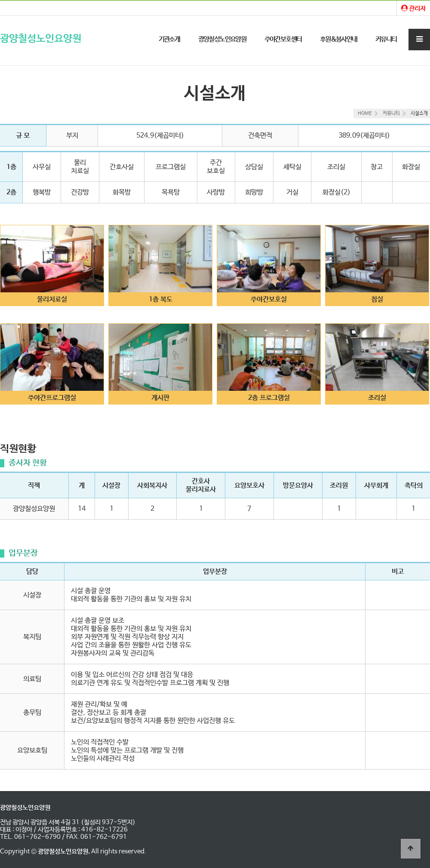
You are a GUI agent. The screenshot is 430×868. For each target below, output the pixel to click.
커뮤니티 (386, 39)
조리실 (377, 398)
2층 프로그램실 (269, 398)
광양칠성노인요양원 (41, 39)
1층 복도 (161, 299)
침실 (377, 299)
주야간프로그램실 (52, 398)
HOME (365, 113)
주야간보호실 (269, 299)
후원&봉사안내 (339, 39)
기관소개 (169, 39)
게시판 (160, 398)
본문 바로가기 (0, 0)
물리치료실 (52, 299)
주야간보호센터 (283, 39)
